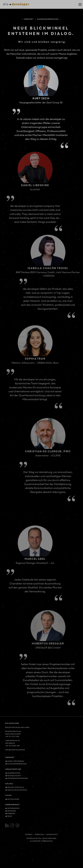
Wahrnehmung (14, 773)
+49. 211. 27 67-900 (12, 737)
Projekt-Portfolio (16, 787)
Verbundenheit (13, 805)
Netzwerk (12, 811)
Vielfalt (9, 784)
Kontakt (29, 835)
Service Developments (17, 790)
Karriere (11, 814)
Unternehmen (13, 808)
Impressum (39, 835)
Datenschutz (52, 835)
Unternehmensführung (18, 778)
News (10, 816)
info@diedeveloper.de (15, 750)
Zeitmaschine (13, 799)
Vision (8, 795)
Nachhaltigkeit (14, 776)
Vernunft (29, 19)
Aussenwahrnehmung (17, 764)
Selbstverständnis (16, 761)
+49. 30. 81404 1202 (12, 746)
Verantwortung (13, 769)
